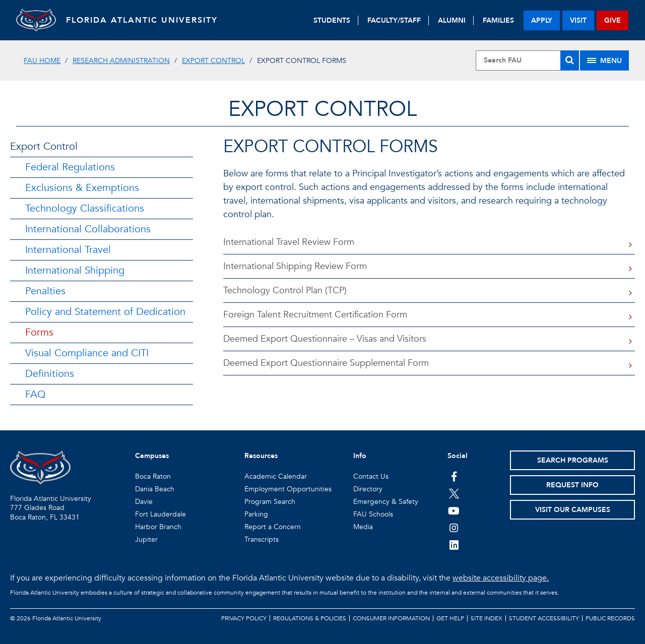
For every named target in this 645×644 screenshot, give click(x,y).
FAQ (36, 394)
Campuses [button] (152, 456)
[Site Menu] (604, 60)
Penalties (45, 291)
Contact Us (371, 476)
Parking (256, 514)
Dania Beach (155, 489)
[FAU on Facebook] (454, 476)
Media (363, 527)
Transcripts (262, 539)
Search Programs (573, 460)
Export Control (213, 61)
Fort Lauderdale (160, 514)
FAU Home (42, 61)
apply (542, 20)
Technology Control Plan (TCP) (285, 291)
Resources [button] (261, 456)
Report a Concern (273, 527)
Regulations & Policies (310, 618)
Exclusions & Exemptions (82, 188)
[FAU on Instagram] (454, 528)
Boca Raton (153, 476)
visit (578, 20)
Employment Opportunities (288, 489)
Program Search (270, 502)
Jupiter (146, 539)
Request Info (572, 485)
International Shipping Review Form (295, 266)
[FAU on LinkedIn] (454, 545)
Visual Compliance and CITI (87, 353)
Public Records (610, 618)
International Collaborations (88, 229)
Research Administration (121, 61)
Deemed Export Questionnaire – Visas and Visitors (325, 339)
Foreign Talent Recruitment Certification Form (315, 315)
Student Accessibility (544, 618)
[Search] (570, 60)
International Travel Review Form (289, 242)
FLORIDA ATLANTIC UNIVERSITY (142, 20)
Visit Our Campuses (573, 510)
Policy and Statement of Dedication (105, 312)
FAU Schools (373, 514)
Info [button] (360, 456)
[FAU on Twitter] (454, 493)
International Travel (68, 250)
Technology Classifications (85, 208)
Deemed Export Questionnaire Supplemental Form (326, 363)
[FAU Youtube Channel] (454, 510)
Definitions (50, 374)
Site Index (487, 618)
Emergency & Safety (386, 502)
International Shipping (75, 270)
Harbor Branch (158, 527)
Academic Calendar (276, 476)
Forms (39, 332)
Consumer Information (391, 618)
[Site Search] (527, 60)
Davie (144, 502)
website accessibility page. (501, 578)
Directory (368, 489)
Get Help (450, 618)
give (612, 20)
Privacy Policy (244, 618)
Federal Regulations (70, 167)
